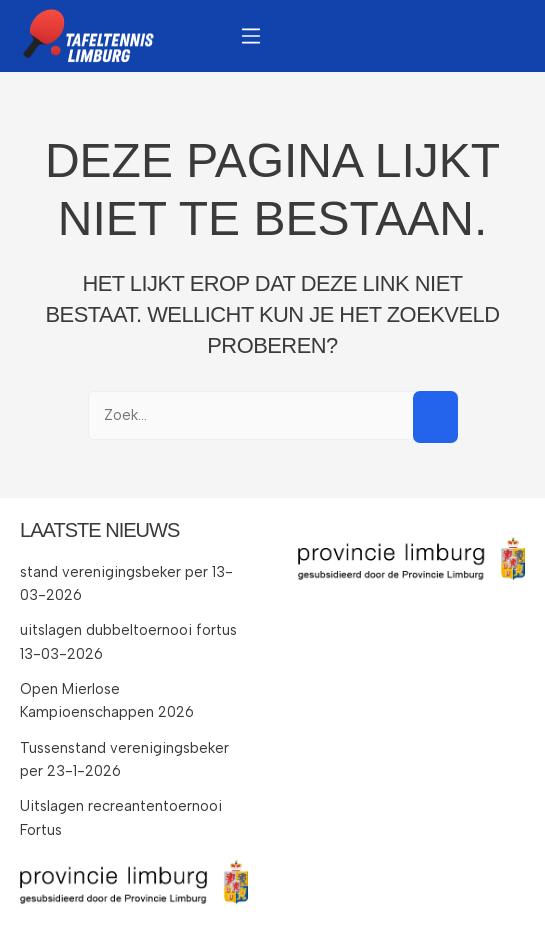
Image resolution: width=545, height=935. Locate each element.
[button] (251, 35)
